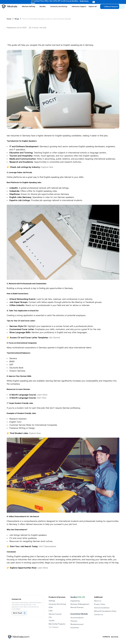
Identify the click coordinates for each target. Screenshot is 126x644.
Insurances (75, 627)
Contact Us (99, 614)
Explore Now (35, 433)
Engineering (75, 601)
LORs (51, 611)
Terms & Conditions (102, 608)
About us (98, 601)
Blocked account (77, 624)
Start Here (42, 398)
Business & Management (80, 604)
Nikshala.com (21, 637)
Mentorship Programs (57, 624)
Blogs (17, 19)
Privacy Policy (100, 604)
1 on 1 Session (54, 627)
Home (9, 19)
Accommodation (77, 618)
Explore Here (47, 167)
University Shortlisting (57, 604)
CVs (50, 617)
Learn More (42, 395)
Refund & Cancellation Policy (105, 611)
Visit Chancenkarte (48, 546)
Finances (74, 621)
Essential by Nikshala (79, 614)
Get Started (55, 337)
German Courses (55, 614)
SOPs (51, 607)
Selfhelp (52, 601)
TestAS (51, 621)
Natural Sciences (77, 607)
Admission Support (79, 6)
